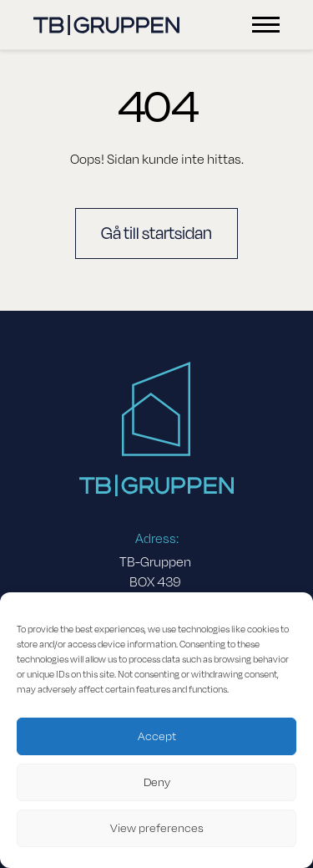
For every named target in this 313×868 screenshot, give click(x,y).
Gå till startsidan (156, 233)
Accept (157, 736)
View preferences (157, 828)
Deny (157, 782)
